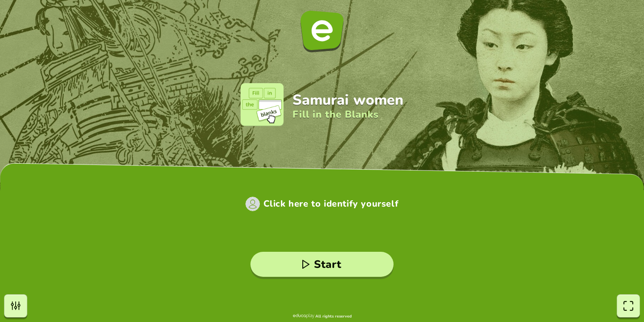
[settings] (16, 306)
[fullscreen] (628, 306)
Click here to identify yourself (331, 204)
